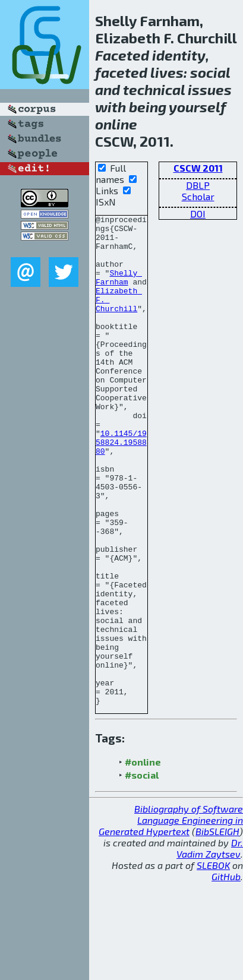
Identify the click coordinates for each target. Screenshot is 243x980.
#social (142, 873)
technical (154, 89)
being (148, 107)
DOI (198, 214)
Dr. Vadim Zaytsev (210, 946)
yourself (198, 107)
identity (179, 55)
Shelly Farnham (119, 290)
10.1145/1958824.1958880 (121, 488)
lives (167, 72)
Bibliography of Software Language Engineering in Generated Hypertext (171, 918)
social (210, 72)
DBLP (198, 185)
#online (143, 860)
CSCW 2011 (198, 168)
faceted (121, 72)
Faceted (122, 55)
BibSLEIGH (217, 929)
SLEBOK (213, 963)
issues (210, 89)
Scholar (198, 196)
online (116, 124)
